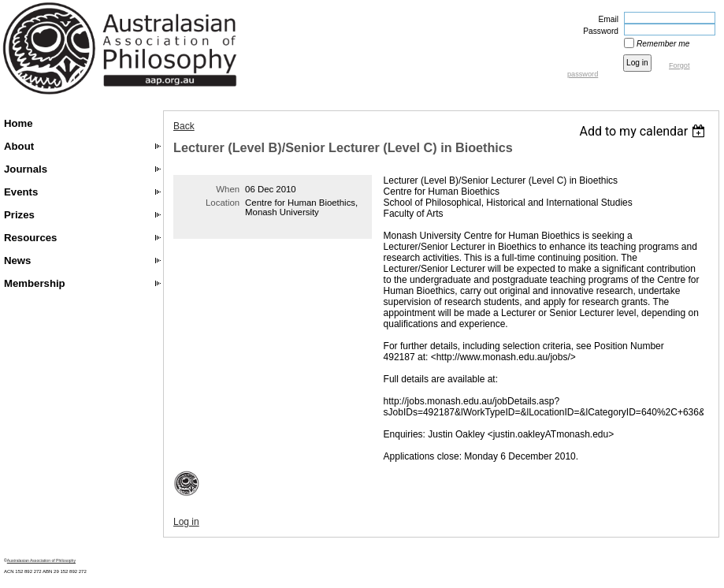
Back (184, 126)
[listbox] (644, 131)
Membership (35, 283)
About (19, 146)
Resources (30, 238)
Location (223, 203)
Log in (186, 522)
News (17, 261)
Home (19, 123)
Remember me (663, 44)
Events (21, 192)
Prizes (19, 215)
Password (598, 31)
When (228, 189)
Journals (26, 169)
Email (606, 19)
